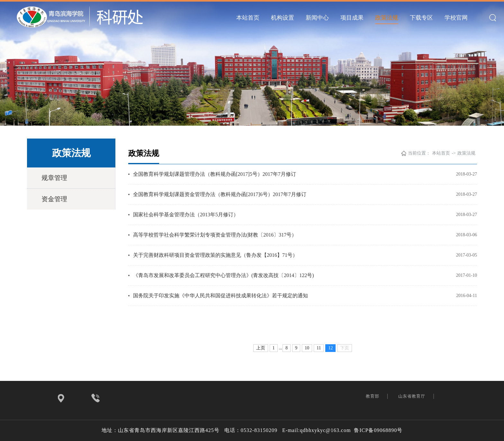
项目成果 (352, 18)
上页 (261, 348)
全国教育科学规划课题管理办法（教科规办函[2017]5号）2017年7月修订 (215, 174)
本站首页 (248, 18)
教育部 (373, 396)
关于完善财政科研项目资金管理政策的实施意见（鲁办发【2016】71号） (215, 255)
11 (319, 348)
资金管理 (54, 199)
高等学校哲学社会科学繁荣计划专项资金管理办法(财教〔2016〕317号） (215, 235)
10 (307, 348)
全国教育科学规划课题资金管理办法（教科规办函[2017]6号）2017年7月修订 (220, 194)
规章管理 (54, 178)
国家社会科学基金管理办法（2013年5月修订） (186, 215)
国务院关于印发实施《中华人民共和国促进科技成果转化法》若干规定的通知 (221, 296)
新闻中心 (317, 18)
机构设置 (283, 18)
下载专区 (421, 18)
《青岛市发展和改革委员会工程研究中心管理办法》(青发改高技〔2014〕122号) (224, 275)
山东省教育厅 (412, 396)
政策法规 (387, 18)
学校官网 (456, 18)
